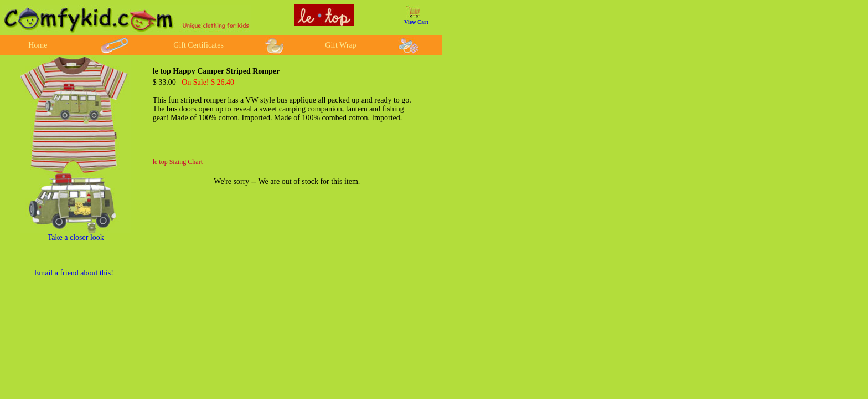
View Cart (416, 22)
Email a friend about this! (74, 273)
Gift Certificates (198, 45)
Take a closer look (76, 237)
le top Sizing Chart (178, 162)
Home (38, 45)
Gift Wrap (340, 45)
